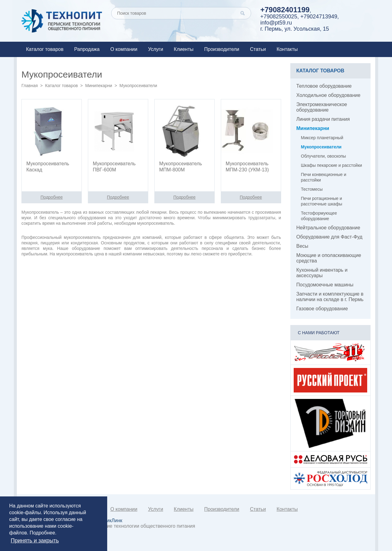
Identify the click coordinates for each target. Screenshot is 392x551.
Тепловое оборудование (324, 86)
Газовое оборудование (322, 309)
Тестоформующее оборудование (319, 216)
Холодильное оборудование (328, 95)
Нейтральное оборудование (328, 228)
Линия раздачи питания (323, 119)
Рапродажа (87, 49)
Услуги (155, 49)
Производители (222, 49)
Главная (30, 86)
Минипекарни (99, 86)
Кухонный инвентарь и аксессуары (322, 273)
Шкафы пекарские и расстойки (332, 165)
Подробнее (42, 533)
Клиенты (184, 49)
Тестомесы (312, 189)
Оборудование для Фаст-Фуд (330, 237)
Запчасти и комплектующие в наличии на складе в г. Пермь (330, 297)
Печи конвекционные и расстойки (324, 177)
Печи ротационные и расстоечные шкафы (322, 201)
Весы (302, 246)
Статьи (258, 49)
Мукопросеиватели (321, 147)
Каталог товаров (45, 49)
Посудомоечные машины (325, 285)
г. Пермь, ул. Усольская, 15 (295, 29)
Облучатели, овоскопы (324, 156)
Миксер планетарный (322, 138)
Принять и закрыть (35, 541)
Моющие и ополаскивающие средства (329, 258)
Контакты (287, 49)
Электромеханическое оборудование (322, 107)
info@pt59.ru (276, 23)
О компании (124, 49)
